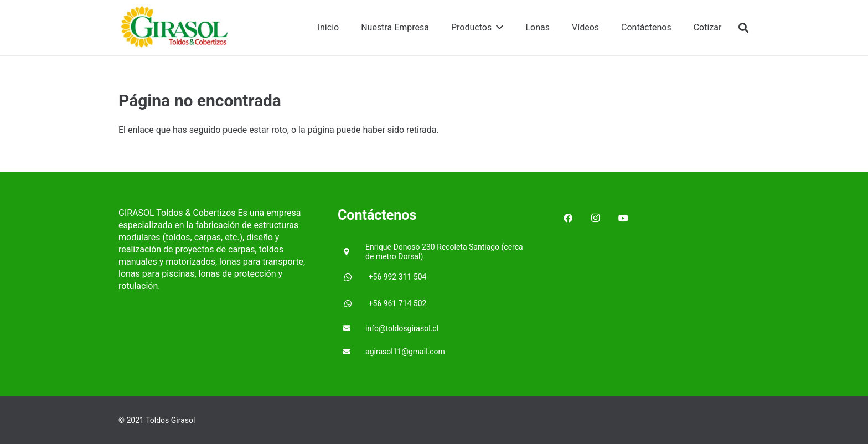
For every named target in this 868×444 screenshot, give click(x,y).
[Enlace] (175, 28)
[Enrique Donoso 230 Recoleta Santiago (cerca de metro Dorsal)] (352, 252)
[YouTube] (623, 218)
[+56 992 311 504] (353, 277)
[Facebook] (568, 218)
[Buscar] (743, 28)
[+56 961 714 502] (353, 304)
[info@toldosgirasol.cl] (352, 329)
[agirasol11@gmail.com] (352, 352)
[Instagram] (596, 218)
